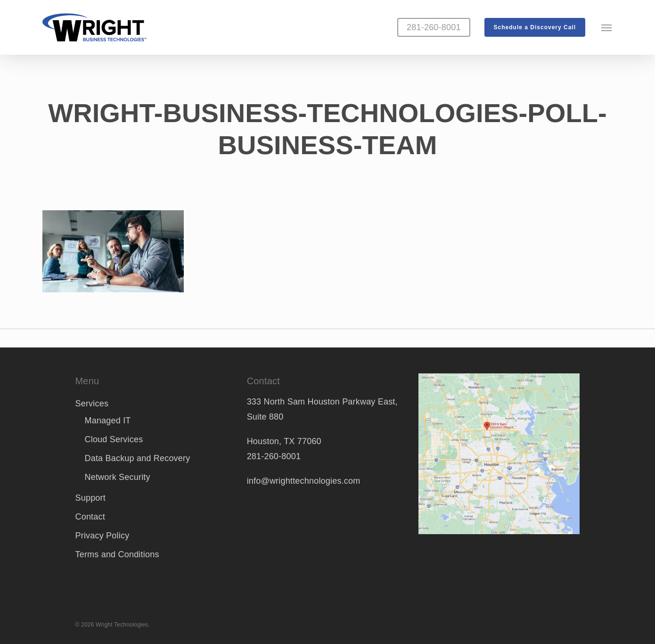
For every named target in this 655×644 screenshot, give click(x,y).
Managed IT (108, 421)
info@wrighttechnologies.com (304, 481)
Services (92, 404)
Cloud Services (114, 439)
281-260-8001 (274, 456)
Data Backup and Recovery (138, 458)
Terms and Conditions (117, 554)
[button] (607, 27)
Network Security (118, 477)
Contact (90, 517)
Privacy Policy (102, 536)
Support (90, 498)
